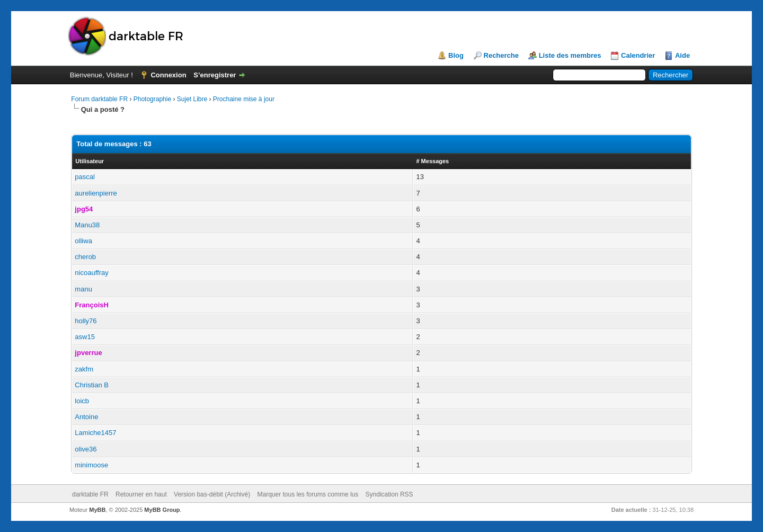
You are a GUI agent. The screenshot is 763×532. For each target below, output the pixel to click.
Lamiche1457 (95, 433)
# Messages (432, 161)
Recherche (501, 55)
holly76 (86, 321)
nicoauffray (91, 273)
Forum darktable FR (99, 99)
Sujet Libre (192, 99)
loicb (82, 401)
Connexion (168, 75)
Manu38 (87, 225)
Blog (456, 55)
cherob (85, 257)
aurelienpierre (96, 193)
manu (83, 289)
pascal (85, 177)
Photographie (152, 99)
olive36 (86, 449)
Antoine (86, 417)
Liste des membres (570, 55)
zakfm (84, 369)
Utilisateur (90, 161)
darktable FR (90, 494)
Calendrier (638, 55)
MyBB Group (162, 510)
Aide (682, 55)
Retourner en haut (141, 494)
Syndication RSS (389, 494)
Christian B (92, 385)
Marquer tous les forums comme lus (308, 494)
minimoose (91, 465)
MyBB (97, 510)
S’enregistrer (215, 75)
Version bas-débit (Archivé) (212, 494)
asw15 (85, 337)
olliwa (83, 241)
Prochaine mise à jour (244, 99)
